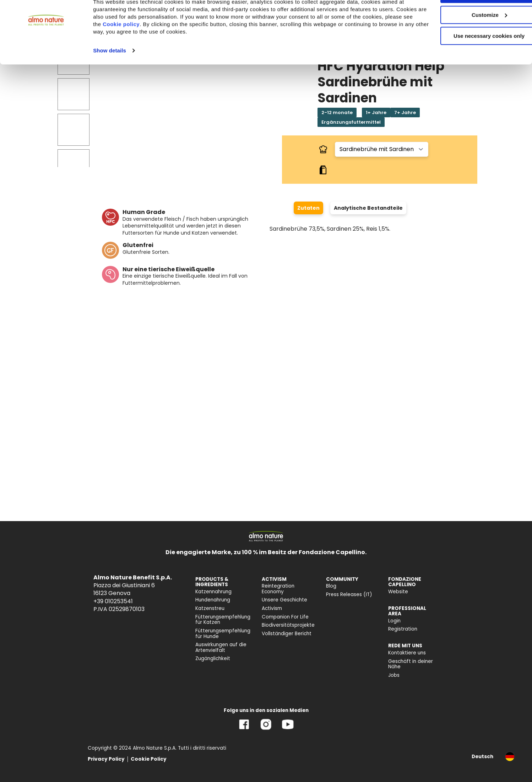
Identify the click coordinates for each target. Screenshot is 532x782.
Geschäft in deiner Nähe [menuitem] (411, 664)
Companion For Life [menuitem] (285, 617)
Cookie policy (173, 48)
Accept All (473, 18)
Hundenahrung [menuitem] (213, 600)
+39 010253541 (113, 601)
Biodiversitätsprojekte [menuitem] (288, 625)
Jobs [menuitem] (394, 675)
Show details (110, 74)
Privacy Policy (106, 759)
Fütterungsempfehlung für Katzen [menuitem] (223, 620)
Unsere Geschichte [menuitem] (284, 600)
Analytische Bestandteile (368, 208)
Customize (473, 39)
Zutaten (308, 208)
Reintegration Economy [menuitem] (278, 589)
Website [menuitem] (398, 592)
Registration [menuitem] (403, 629)
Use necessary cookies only (473, 60)
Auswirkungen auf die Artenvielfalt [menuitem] (221, 647)
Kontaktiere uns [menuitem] (407, 653)
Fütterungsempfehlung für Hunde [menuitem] (223, 634)
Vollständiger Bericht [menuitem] (287, 634)
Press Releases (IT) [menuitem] (349, 594)
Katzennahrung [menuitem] (213, 592)
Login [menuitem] (394, 621)
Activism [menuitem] (272, 608)
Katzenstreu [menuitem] (210, 608)
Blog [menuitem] (331, 586)
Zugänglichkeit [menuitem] (213, 658)
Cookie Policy (149, 759)
